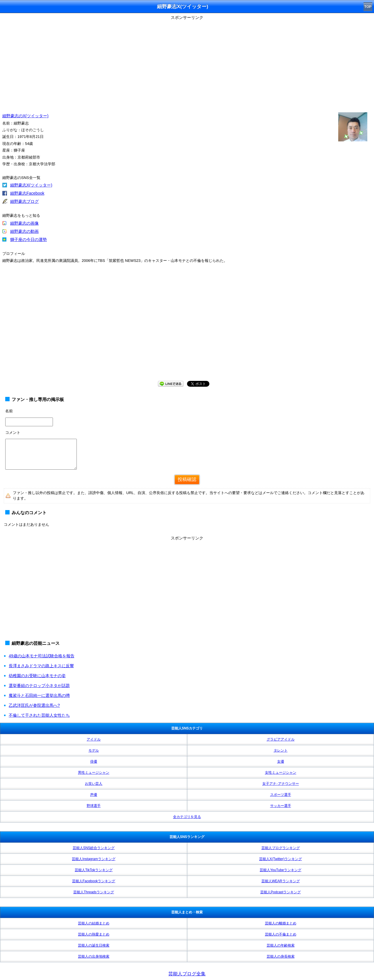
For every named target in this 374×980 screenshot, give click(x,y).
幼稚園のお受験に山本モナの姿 (37, 676)
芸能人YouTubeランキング (280, 870)
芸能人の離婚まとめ (281, 923)
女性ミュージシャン (281, 773)
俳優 (94, 761)
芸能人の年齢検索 (281, 945)
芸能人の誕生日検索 (94, 945)
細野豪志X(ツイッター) (31, 185)
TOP (368, 7)
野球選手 (94, 806)
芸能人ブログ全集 (187, 974)
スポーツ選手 (281, 795)
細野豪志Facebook (27, 193)
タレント (281, 750)
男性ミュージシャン (94, 773)
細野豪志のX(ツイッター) (25, 116)
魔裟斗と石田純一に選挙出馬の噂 (39, 695)
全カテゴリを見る (187, 817)
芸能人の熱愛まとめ (94, 934)
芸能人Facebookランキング (94, 881)
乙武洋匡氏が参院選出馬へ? (34, 705)
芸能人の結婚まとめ (94, 923)
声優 (94, 795)
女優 (281, 761)
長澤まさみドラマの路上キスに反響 (41, 666)
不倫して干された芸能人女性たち (39, 715)
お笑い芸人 (94, 784)
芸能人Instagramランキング (93, 859)
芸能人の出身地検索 (94, 956)
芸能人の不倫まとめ (281, 934)
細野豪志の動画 (24, 231)
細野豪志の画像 (24, 223)
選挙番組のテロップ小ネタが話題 (39, 686)
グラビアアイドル (281, 739)
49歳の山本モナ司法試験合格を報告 (42, 656)
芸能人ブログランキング (281, 848)
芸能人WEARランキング (281, 881)
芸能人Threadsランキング (94, 892)
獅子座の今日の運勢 (29, 239)
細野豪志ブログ (24, 201)
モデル (94, 750)
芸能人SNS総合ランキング (94, 848)
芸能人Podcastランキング (280, 892)
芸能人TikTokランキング (94, 870)
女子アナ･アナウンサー (281, 784)
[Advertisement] (187, 63)
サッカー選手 (281, 806)
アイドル (94, 739)
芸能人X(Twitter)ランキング (280, 859)
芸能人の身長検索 (281, 956)
